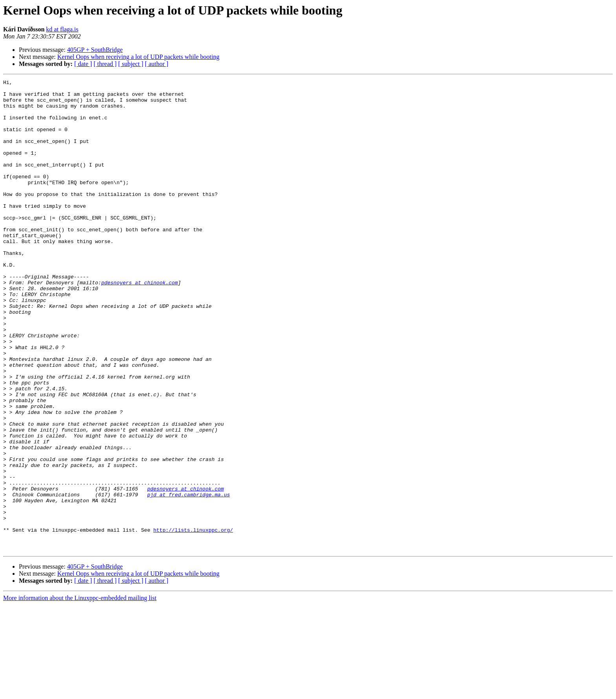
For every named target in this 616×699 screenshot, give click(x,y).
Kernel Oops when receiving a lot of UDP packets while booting (138, 57)
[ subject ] (131, 64)
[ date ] (83, 64)
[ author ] (157, 64)
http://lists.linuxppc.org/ (193, 620)
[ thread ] (105, 64)
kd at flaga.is (62, 29)
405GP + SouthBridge (95, 50)
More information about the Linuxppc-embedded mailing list (80, 692)
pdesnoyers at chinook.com (140, 324)
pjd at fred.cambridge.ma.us (189, 578)
